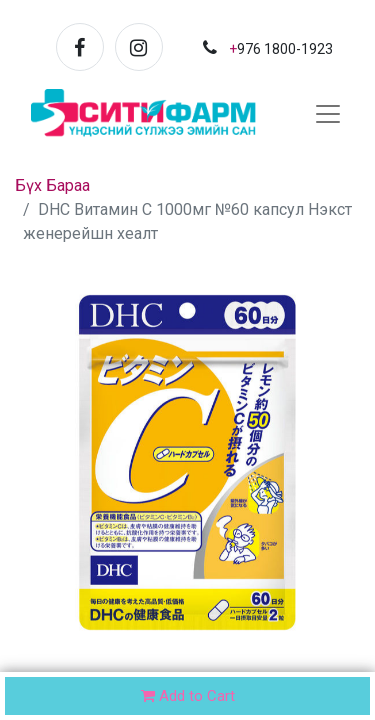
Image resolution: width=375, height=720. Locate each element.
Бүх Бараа (52, 185)
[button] (335, 698)
